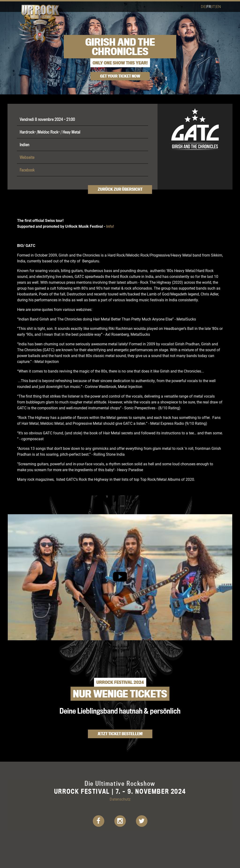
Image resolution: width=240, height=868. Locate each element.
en (218, 6)
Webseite (27, 157)
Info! (110, 226)
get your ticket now (120, 76)
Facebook (27, 170)
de (203, 6)
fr (209, 6)
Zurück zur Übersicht (120, 189)
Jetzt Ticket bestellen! (120, 734)
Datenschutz (120, 799)
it (214, 6)
